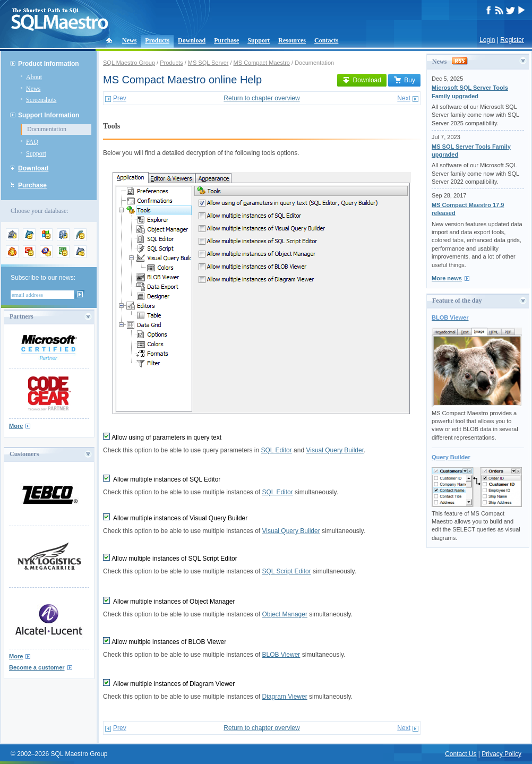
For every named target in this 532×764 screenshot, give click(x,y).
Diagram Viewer (285, 697)
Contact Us (461, 754)
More (16, 426)
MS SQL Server (208, 63)
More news (447, 278)
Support (259, 40)
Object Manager (285, 614)
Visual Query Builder (335, 450)
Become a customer (37, 667)
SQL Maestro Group (129, 63)
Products (157, 40)
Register (512, 40)
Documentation (47, 129)
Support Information (49, 115)
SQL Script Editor (287, 571)
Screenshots (41, 100)
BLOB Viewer (281, 655)
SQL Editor (277, 450)
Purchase (226, 40)
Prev (120, 98)
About (34, 77)
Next (404, 98)
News (129, 40)
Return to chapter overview (261, 98)
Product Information (49, 64)
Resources (292, 40)
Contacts (326, 40)
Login (487, 40)
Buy (404, 80)
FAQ (32, 142)
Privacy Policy (501, 754)
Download (192, 40)
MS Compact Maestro (262, 63)
